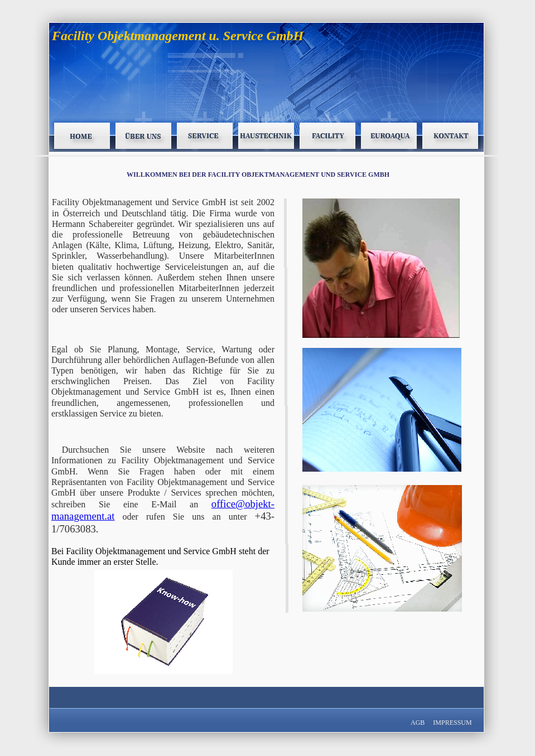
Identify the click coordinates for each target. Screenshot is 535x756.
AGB (418, 723)
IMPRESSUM (452, 723)
